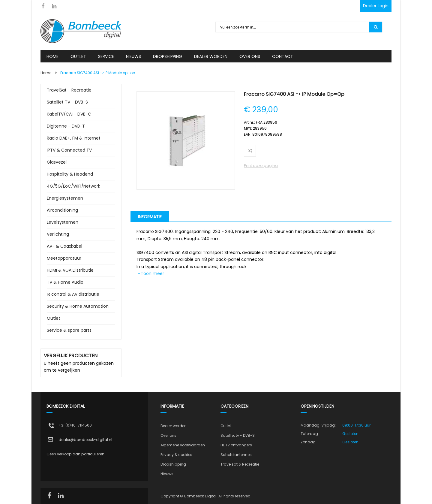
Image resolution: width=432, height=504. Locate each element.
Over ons (168, 435)
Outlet (226, 426)
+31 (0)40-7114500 (75, 425)
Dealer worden (174, 426)
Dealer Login (376, 6)
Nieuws (167, 474)
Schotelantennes (236, 455)
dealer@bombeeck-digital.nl (85, 440)
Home (46, 73)
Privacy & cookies (176, 455)
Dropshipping (173, 464)
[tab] (150, 216)
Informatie (150, 217)
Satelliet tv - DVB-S (238, 435)
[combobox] (293, 27)
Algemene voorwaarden (183, 445)
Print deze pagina (261, 166)
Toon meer (152, 273)
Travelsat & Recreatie (240, 464)
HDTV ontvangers (236, 445)
